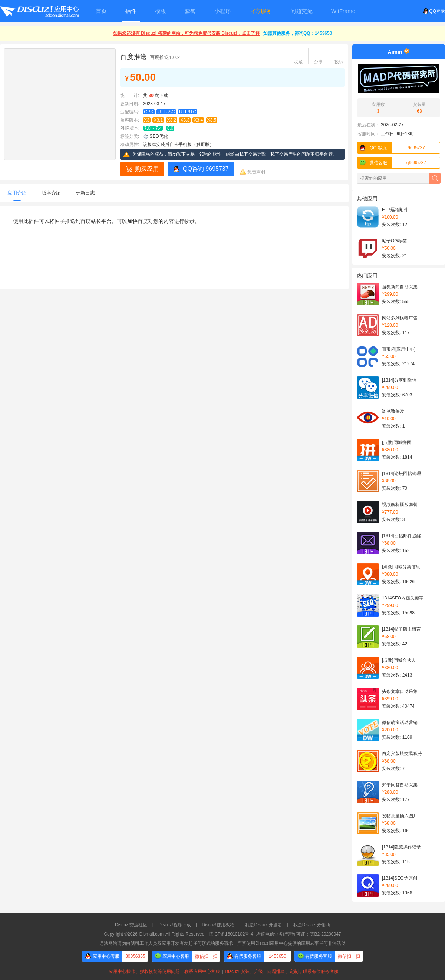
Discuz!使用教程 (218, 925)
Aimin (395, 52)
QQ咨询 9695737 (206, 169)
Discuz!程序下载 (174, 925)
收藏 (298, 62)
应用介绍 (17, 193)
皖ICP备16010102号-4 (231, 934)
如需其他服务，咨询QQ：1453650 (298, 33)
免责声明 (256, 172)
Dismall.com (151, 934)
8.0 (170, 128)
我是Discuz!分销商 (312, 925)
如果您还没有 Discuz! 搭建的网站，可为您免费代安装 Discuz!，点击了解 (186, 33)
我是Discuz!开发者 (263, 925)
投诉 (339, 62)
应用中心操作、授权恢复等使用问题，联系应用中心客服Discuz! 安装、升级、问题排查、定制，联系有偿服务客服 (222, 971)
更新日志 (85, 193)
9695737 (391, 148)
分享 (319, 62)
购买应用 (147, 169)
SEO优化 (159, 136)
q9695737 (392, 163)
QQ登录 (434, 11)
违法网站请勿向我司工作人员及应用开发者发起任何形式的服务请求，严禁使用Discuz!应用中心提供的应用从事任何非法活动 (222, 943)
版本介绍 (51, 193)
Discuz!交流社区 (131, 925)
